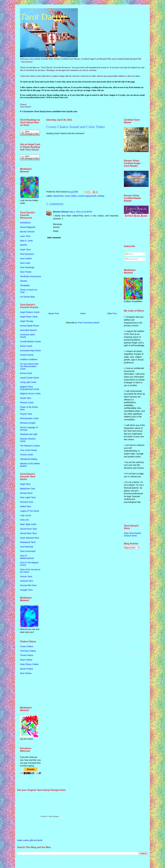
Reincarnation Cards (29, 418)
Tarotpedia (25, 285)
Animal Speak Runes (30, 326)
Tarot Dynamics (27, 254)
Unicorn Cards (27, 455)
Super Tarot (25, 250)
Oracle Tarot (26, 398)
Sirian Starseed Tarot (29, 538)
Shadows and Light (29, 434)
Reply (56, 231)
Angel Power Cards (29, 317)
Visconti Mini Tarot (28, 585)
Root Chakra (26, 673)
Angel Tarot (25, 484)
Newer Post (54, 313)
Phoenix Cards (27, 403)
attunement (58, 196)
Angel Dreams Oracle (30, 312)
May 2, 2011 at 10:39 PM (81, 212)
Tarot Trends (26, 272)
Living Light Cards (28, 382)
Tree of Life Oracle (28, 450)
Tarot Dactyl (43, 17)
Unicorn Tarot (26, 576)
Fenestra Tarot (27, 502)
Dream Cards (26, 346)
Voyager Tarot (26, 590)
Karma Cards (26, 373)
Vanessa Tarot (26, 581)
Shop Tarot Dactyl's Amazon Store (133, 534)
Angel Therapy (27, 321)
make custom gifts (25, 840)
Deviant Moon (26, 493)
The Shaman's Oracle (30, 446)
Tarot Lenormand (28, 551)
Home (83, 313)
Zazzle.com (72, 111)
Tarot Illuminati (27, 547)
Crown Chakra (27, 646)
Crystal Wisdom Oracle (30, 342)
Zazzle (39, 840)
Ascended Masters (28, 330)
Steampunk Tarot (28, 542)
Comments (132, 259)
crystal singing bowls (87, 196)
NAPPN (24, 245)
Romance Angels (28, 423)
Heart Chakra (26, 660)
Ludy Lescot (26, 515)
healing (101, 196)
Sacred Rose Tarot (28, 529)
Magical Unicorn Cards (30, 394)
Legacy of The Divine (30, 511)
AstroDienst (25, 223)
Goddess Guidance (29, 359)
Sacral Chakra (27, 669)
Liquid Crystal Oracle (29, 378)
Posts (129, 254)
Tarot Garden (26, 259)
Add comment (54, 238)
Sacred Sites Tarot (28, 533)
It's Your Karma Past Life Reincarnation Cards (29, 366)
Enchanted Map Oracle (30, 351)
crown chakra (71, 196)
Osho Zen (24, 520)
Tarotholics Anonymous (31, 276)
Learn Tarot (25, 236)
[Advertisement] (29, 690)
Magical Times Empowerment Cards (30, 388)
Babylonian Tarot (28, 489)
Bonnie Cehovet (61, 212)
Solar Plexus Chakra (29, 664)
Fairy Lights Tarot (28, 497)
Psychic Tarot (26, 414)
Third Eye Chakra (28, 651)
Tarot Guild (25, 263)
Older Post (112, 313)
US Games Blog (27, 297)
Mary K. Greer (26, 241)
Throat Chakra (27, 655)
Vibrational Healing (29, 459)
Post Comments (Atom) (89, 323)
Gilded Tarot (25, 506)
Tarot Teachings (27, 267)
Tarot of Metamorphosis (27, 557)
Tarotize (24, 281)
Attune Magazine (28, 227)
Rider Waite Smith (28, 524)
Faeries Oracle (27, 355)
